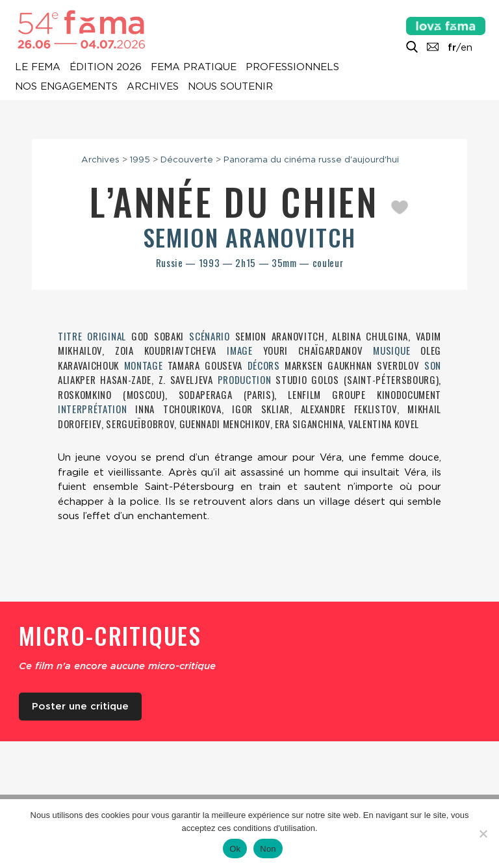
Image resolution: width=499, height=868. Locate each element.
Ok (235, 849)
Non (268, 849)
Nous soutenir (230, 87)
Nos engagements (66, 87)
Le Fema (38, 68)
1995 (140, 159)
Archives (153, 87)
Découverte (187, 159)
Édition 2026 (106, 68)
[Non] (483, 834)
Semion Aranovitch (250, 237)
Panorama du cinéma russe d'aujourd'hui (311, 159)
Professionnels (292, 68)
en (467, 47)
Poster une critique (80, 706)
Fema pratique (194, 68)
